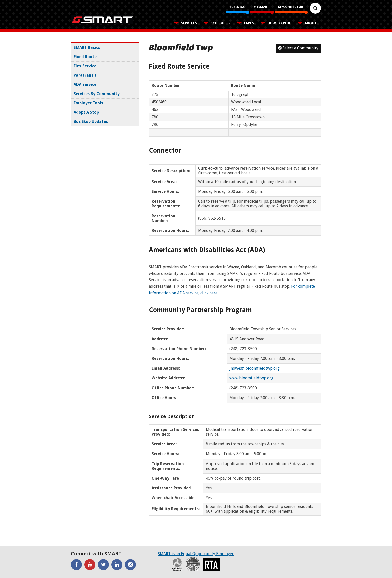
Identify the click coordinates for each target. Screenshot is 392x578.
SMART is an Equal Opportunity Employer (196, 554)
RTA (211, 565)
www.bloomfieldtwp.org (251, 378)
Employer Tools (88, 103)
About (311, 23)
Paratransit (85, 75)
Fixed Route (85, 57)
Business (237, 7)
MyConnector (291, 7)
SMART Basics (87, 47)
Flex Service (85, 66)
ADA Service (85, 84)
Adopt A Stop (86, 112)
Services (189, 23)
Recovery (193, 564)
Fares (249, 23)
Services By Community (97, 94)
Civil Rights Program (177, 564)
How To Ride (279, 23)
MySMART (261, 7)
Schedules (221, 23)
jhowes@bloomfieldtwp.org (255, 368)
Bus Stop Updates (91, 121)
